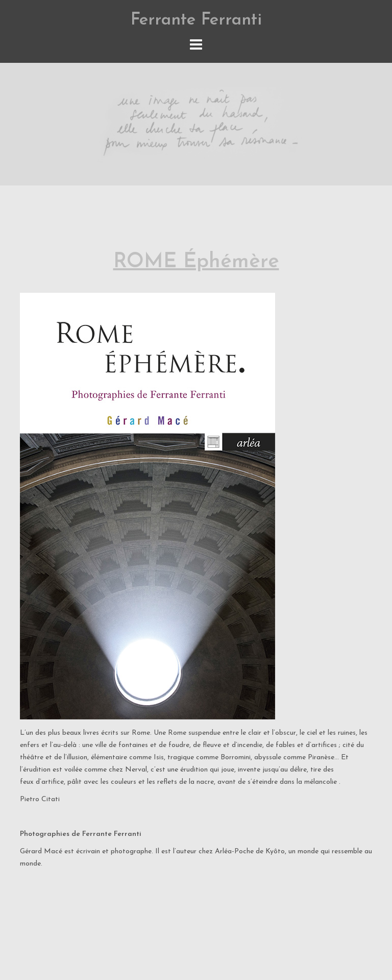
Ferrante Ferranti (196, 20)
